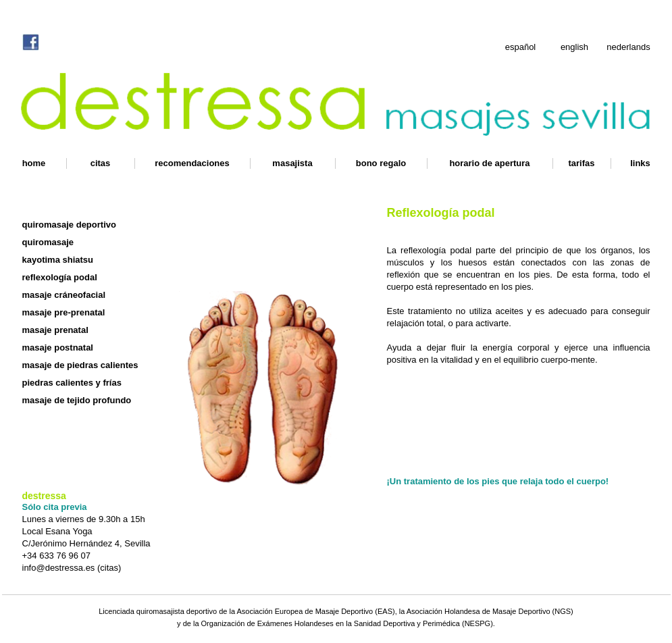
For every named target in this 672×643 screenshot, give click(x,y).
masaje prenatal (55, 330)
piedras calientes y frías (72, 383)
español (521, 47)
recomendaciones (192, 163)
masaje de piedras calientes (80, 365)
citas (101, 163)
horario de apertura (489, 163)
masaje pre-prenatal (64, 312)
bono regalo (381, 163)
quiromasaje (48, 242)
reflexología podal (60, 277)
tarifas (581, 163)
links (640, 163)
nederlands (628, 47)
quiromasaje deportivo (69, 225)
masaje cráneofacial (64, 295)
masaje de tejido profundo (77, 400)
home (34, 163)
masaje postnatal (58, 348)
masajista (292, 163)
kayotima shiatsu (58, 260)
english (574, 47)
